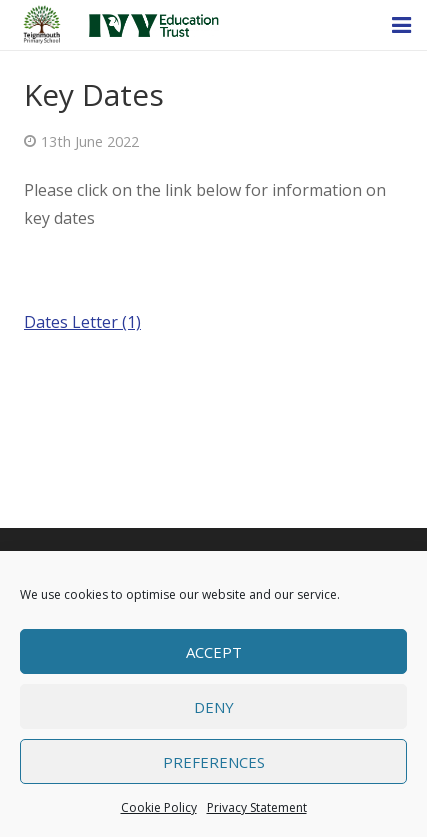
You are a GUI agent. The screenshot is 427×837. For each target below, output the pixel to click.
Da (34, 322)
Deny (214, 707)
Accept (214, 652)
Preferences (214, 762)
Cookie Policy (159, 807)
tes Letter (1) (93, 322)
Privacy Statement (257, 807)
